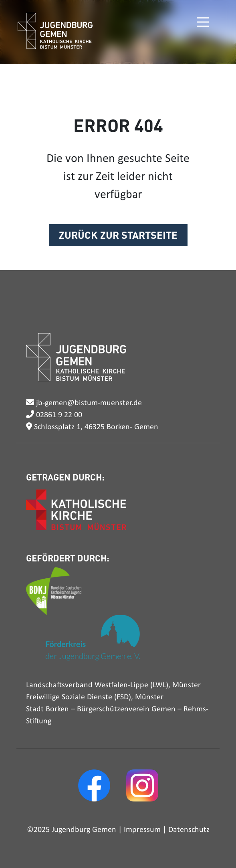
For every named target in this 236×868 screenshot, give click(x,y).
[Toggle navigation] (202, 22)
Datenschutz (189, 830)
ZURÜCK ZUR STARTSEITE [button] (118, 235)
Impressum (142, 830)
